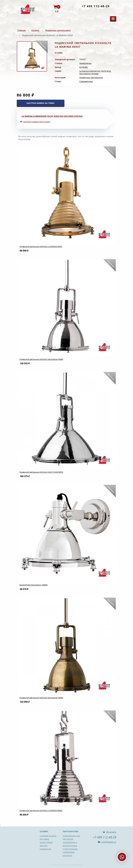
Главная (21, 30)
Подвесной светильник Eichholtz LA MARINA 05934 (41, 810)
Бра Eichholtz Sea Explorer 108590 (33, 585)
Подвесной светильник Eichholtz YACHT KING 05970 (41, 472)
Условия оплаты (48, 836)
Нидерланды (85, 63)
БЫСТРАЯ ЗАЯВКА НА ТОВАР (41, 103)
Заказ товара (46, 842)
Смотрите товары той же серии (37, 122)
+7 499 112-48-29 (96, 6)
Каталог (35, 30)
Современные (86, 81)
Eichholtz (84, 67)
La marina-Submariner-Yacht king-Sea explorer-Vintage (95, 72)
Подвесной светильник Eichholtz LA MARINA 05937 (41, 246)
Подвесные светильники (58, 30)
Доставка (44, 839)
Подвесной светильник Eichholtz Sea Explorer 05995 (41, 698)
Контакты (68, 856)
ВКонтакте (111, 832)
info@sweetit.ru (109, 842)
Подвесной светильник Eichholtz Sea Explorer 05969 (41, 359)
